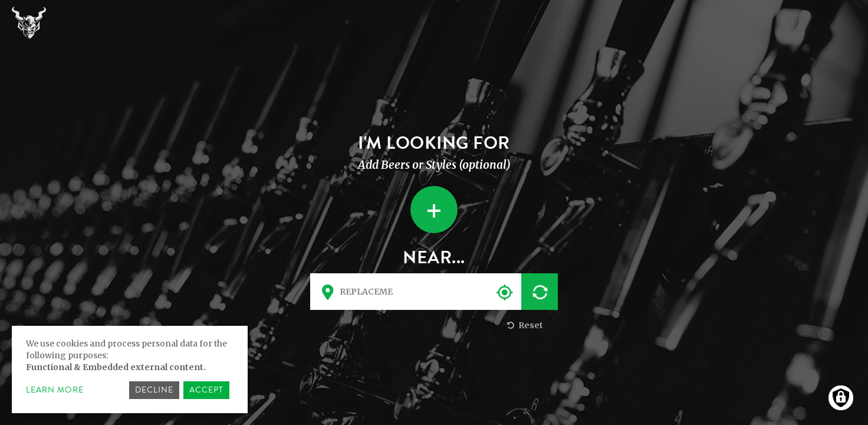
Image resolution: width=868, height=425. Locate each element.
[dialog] (130, 370)
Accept (206, 390)
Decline (154, 390)
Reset (524, 325)
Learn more (55, 390)
